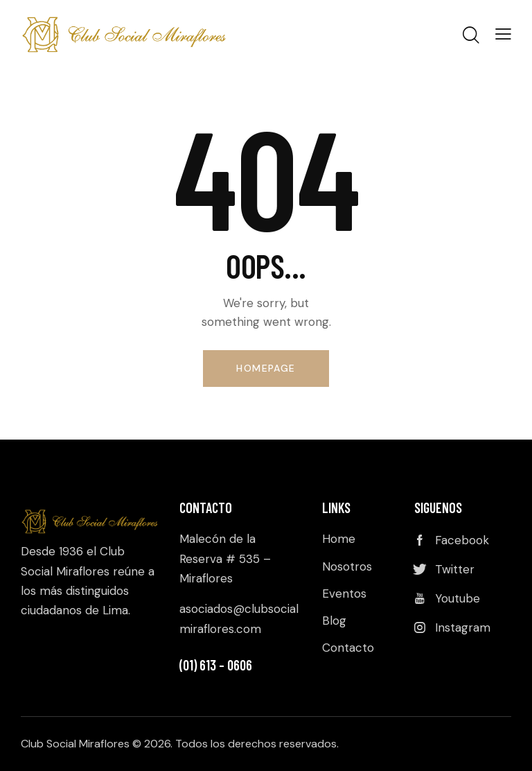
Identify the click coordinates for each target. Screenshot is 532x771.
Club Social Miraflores (75, 744)
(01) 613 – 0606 (216, 665)
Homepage (266, 368)
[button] (503, 34)
